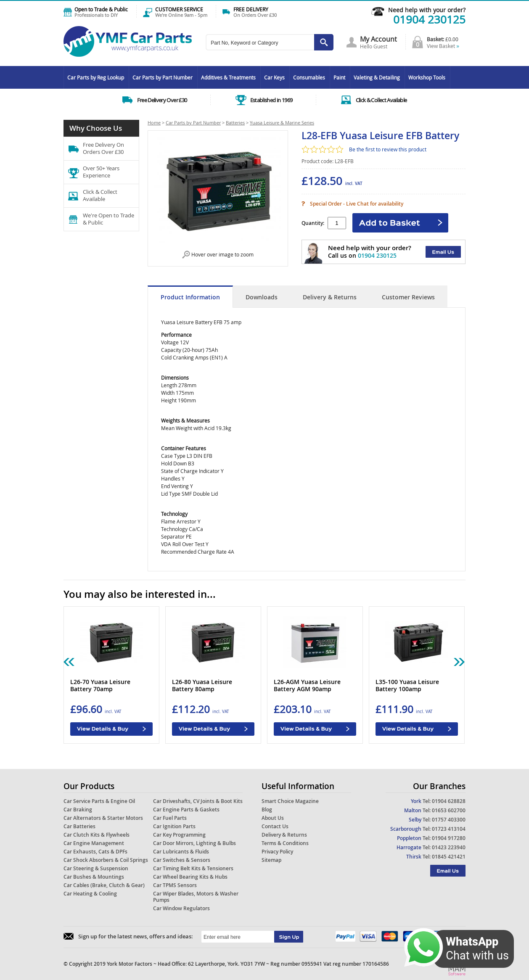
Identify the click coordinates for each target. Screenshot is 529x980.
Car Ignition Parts (174, 826)
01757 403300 (449, 820)
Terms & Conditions (285, 843)
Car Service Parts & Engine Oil (99, 801)
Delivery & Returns (330, 297)
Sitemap (271, 860)
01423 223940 (449, 847)
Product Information (190, 297)
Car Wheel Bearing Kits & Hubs (190, 877)
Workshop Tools (427, 77)
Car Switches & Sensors (182, 860)
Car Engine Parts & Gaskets (186, 810)
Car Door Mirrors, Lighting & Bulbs (194, 843)
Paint (339, 77)
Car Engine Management (94, 843)
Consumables (309, 77)
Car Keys (274, 77)
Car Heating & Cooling (90, 894)
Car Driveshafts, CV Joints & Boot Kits (198, 801)
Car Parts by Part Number (163, 77)
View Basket (443, 46)
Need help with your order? (427, 10)
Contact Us (275, 826)
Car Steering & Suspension (96, 868)
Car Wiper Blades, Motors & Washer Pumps (196, 897)
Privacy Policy (277, 852)
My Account (378, 39)
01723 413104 (449, 829)
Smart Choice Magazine (290, 801)
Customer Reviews (408, 297)
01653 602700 (449, 810)
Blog (267, 810)
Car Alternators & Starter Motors (103, 818)
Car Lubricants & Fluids (181, 852)
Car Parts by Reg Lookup (96, 77)
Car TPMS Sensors (175, 885)
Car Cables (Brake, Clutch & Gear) (104, 885)
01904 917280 (449, 838)
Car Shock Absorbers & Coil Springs (106, 860)
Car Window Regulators (181, 908)
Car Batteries (79, 826)
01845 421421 (449, 857)
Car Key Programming (179, 835)
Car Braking (78, 810)
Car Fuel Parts (170, 818)
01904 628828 (449, 801)
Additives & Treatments (228, 77)
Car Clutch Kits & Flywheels (97, 835)
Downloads (262, 297)
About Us (273, 818)
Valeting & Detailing (377, 77)
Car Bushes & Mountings (94, 877)
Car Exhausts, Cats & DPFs (95, 852)
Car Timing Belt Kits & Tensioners (193, 868)
